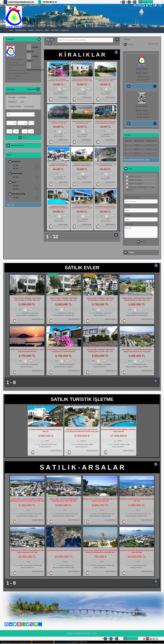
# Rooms (26, 128)
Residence (13, 102)
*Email (127, 215)
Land (22, 102)
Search (31, 30)
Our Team (55, 30)
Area (9, 128)
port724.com (14, 642)
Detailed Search (33, 89)
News (47, 30)
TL (144, 2)
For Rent (22, 97)
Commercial (29, 106)
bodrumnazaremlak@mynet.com (21, 2)
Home (11, 30)
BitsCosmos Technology (41, 642)
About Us (39, 30)
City (9, 111)
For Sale (12, 97)
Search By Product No (17, 145)
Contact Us (65, 30)
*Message (129, 224)
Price (9, 119)
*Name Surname (132, 197)
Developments (21, 30)
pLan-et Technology (62, 642)
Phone (127, 206)
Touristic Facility (15, 106)
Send (141, 242)
